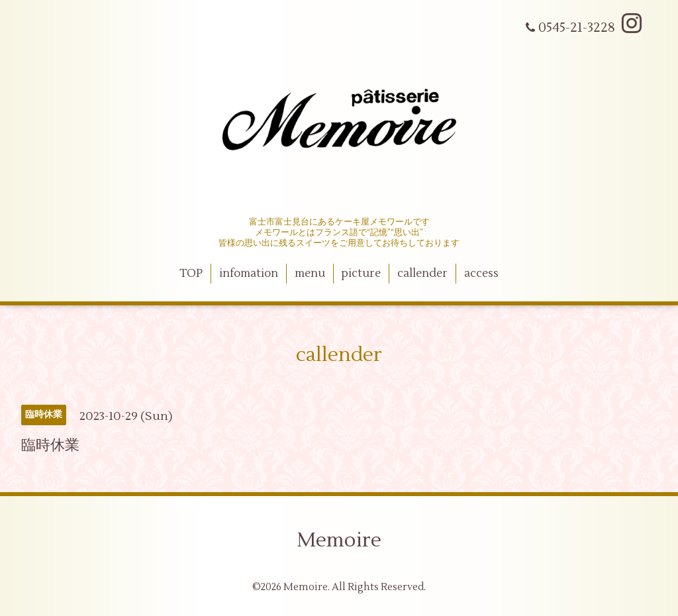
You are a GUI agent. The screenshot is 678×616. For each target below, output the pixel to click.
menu (310, 274)
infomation (249, 274)
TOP (191, 274)
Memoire (339, 540)
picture (361, 274)
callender (422, 274)
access (481, 274)
